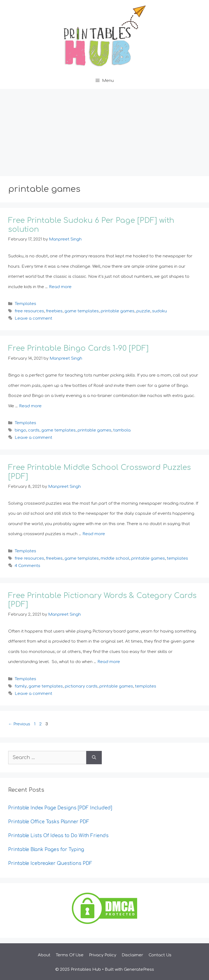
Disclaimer (132, 955)
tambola (122, 430)
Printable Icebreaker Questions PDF (50, 863)
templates (177, 558)
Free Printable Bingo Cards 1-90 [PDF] (78, 348)
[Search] (94, 758)
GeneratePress (139, 970)
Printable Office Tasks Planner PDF (49, 822)
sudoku (159, 311)
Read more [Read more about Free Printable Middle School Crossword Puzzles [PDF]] (94, 534)
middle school (115, 558)
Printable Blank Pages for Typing (46, 850)
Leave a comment (33, 318)
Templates (25, 304)
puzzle (143, 311)
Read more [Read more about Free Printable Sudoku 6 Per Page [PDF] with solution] (60, 287)
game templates (82, 311)
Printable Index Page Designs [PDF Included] (60, 808)
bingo (20, 430)
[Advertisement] (104, 130)
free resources (29, 311)
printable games (118, 311)
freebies (54, 311)
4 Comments (27, 566)
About (44, 955)
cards (34, 430)
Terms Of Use (70, 955)
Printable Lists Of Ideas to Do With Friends (58, 836)
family (21, 686)
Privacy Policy (103, 955)
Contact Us (160, 955)
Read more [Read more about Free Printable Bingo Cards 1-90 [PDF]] (30, 406)
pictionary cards (81, 686)
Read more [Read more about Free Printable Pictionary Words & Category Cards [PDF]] (109, 662)
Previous (19, 724)
